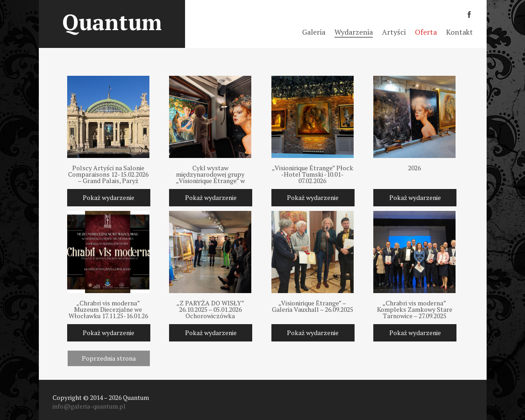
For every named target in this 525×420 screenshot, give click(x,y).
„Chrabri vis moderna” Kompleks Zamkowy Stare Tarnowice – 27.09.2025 (415, 310)
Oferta (426, 32)
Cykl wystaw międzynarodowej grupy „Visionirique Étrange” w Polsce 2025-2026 (210, 175)
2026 (414, 168)
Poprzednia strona (109, 358)
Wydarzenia (354, 32)
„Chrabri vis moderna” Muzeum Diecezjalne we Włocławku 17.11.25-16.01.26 (108, 310)
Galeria (314, 32)
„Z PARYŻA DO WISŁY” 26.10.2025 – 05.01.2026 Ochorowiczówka (210, 310)
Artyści (394, 32)
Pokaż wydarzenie (109, 197)
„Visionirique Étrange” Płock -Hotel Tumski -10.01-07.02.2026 (313, 175)
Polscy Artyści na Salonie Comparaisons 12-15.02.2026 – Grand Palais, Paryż (108, 175)
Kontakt (459, 32)
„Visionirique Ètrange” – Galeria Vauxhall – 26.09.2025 (313, 307)
